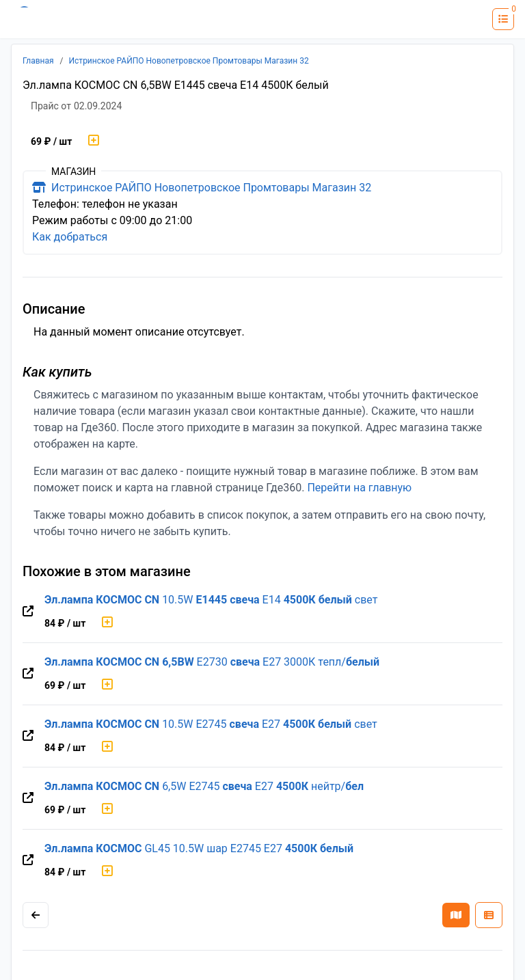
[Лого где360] (51, 19)
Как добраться (70, 237)
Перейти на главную (359, 488)
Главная (38, 61)
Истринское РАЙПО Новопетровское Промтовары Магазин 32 (189, 61)
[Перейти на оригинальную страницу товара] (28, 612)
